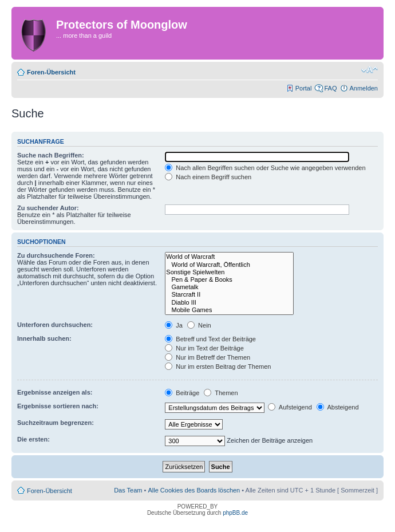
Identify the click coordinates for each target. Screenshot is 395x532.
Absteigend (338, 407)
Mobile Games (229, 310)
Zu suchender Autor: (48, 208)
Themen (221, 393)
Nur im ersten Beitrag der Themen (218, 367)
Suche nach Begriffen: (51, 155)
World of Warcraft (229, 257)
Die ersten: (33, 439)
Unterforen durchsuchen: (55, 325)
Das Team (128, 490)
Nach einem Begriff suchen (208, 177)
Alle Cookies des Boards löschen (194, 490)
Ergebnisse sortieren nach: (58, 406)
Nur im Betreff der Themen (208, 357)
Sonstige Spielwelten (229, 272)
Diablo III (229, 303)
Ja (174, 325)
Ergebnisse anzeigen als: (55, 392)
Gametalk (229, 287)
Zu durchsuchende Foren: (56, 255)
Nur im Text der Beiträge (204, 348)
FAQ (330, 88)
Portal (304, 88)
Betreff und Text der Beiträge (210, 339)
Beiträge (182, 393)
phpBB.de (235, 513)
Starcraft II (229, 295)
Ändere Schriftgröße (370, 70)
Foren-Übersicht (51, 72)
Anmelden (364, 88)
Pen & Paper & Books (229, 280)
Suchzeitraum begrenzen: (56, 423)
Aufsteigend (290, 407)
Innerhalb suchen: (44, 338)
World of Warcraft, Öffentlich (229, 265)
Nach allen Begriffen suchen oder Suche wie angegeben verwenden (265, 168)
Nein (199, 325)
